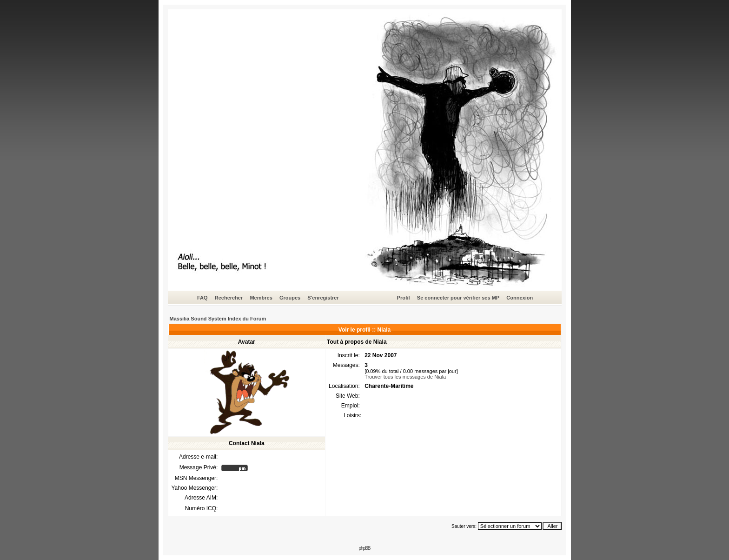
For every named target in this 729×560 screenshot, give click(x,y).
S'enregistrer (323, 298)
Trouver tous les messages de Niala (405, 377)
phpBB (364, 548)
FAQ (202, 298)
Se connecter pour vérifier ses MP (458, 298)
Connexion (520, 298)
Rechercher (229, 298)
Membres (261, 298)
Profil (404, 298)
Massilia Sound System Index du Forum (218, 319)
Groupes (290, 298)
